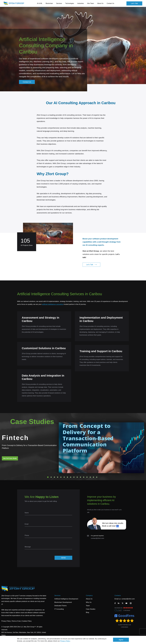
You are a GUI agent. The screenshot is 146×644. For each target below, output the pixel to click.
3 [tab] (54, 477)
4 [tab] (58, 477)
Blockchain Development (63, 602)
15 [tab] (93, 477)
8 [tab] (71, 477)
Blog (87, 612)
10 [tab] (77, 477)
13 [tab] (87, 477)
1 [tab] (48, 477)
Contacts (118, 595)
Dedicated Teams (60, 606)
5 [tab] (61, 477)
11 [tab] (80, 477)
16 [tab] (97, 477)
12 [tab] (84, 477)
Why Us (89, 602)
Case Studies (91, 609)
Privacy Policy (65, 641)
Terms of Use (16, 621)
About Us (89, 599)
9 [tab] (74, 477)
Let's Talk (134, 3)
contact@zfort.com (97, 538)
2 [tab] (51, 477)
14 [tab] (90, 477)
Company (89, 595)
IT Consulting (59, 609)
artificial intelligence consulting (53, 304)
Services (57, 595)
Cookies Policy (27, 621)
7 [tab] (67, 477)
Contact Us (110, 3)
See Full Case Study (10, 458)
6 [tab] (64, 477)
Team (88, 606)
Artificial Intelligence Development (66, 599)
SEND (63, 558)
